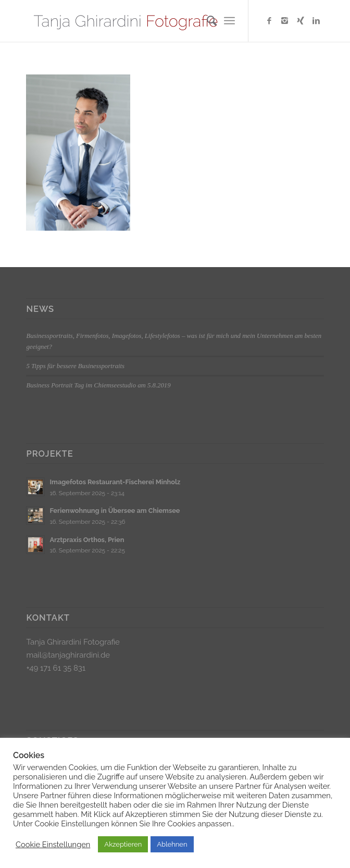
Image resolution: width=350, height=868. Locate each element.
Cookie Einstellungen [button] (53, 844)
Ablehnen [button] (172, 844)
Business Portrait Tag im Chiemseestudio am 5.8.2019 (98, 385)
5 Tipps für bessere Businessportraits (75, 366)
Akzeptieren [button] (123, 844)
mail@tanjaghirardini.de (68, 655)
